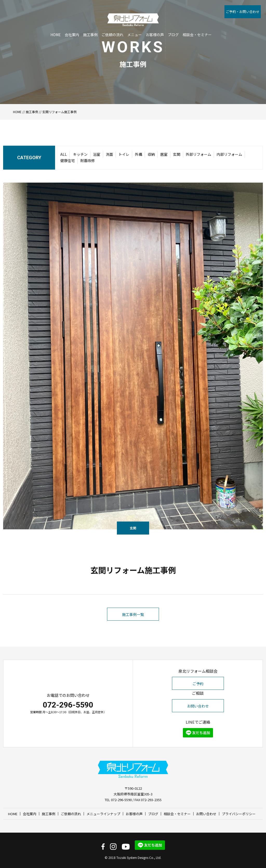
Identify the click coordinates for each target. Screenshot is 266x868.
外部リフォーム (198, 154)
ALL (64, 154)
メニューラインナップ (103, 814)
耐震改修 (88, 160)
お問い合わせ (198, 706)
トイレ (124, 154)
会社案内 (72, 25)
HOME (56, 25)
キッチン (80, 154)
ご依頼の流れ (112, 25)
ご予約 (198, 684)
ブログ (173, 25)
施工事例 (90, 25)
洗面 (109, 154)
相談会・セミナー (197, 25)
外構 (138, 154)
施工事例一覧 (133, 632)
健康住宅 (68, 160)
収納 (151, 154)
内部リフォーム (229, 154)
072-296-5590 (68, 705)
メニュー (135, 25)
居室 (164, 154)
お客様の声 (155, 25)
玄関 (177, 154)
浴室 (97, 154)
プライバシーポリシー (239, 814)
